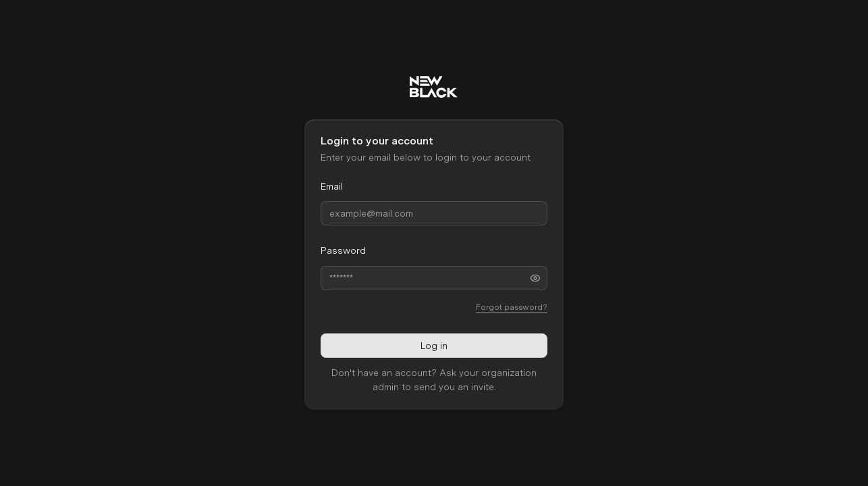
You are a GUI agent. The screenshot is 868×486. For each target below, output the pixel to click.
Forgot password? (512, 306)
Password (343, 250)
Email (332, 186)
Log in (434, 345)
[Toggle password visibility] (535, 277)
